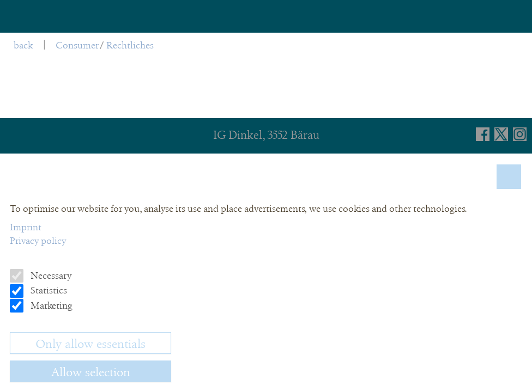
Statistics (48, 290)
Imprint (26, 227)
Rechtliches (130, 45)
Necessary (50, 275)
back (23, 45)
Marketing (50, 305)
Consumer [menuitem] (77, 45)
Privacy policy (38, 241)
